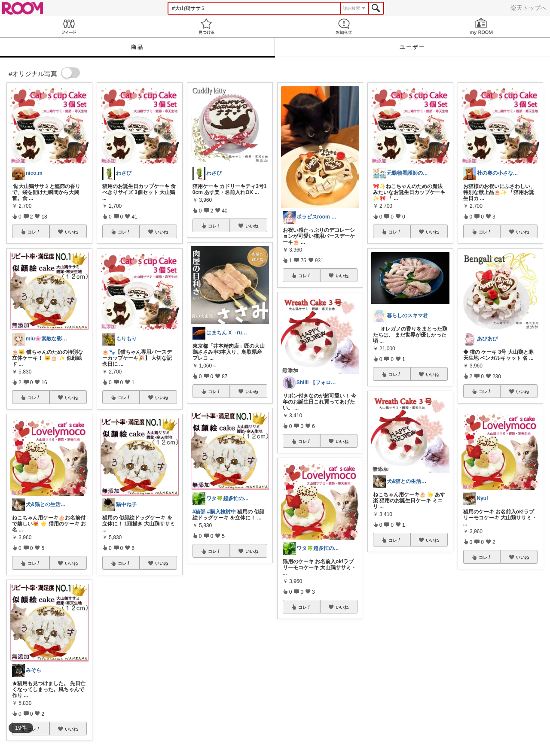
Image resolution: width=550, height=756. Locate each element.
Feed (69, 26)
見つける (206, 26)
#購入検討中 (222, 512)
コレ (34, 232)
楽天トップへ (529, 8)
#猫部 (199, 512)
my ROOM (481, 26)
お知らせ (344, 26)
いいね (71, 232)
